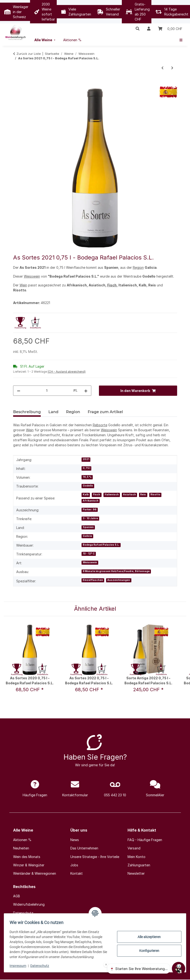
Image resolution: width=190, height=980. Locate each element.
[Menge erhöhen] (86, 391)
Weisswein (32, 276)
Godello (88, 486)
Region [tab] (73, 412)
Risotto (155, 495)
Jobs (74, 865)
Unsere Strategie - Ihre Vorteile (95, 857)
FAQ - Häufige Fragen (145, 840)
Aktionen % (22, 840)
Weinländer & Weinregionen (35, 873)
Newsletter (136, 873)
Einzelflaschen (93, 580)
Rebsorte (100, 425)
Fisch (112, 285)
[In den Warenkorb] (17, 83)
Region (138, 267)
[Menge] (47, 391)
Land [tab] (53, 412)
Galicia (87, 536)
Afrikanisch (91, 501)
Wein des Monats (27, 857)
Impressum (20, 966)
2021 (86, 459)
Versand (134, 848)
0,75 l (86, 468)
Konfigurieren (147, 951)
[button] (138, 29)
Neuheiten (21, 848)
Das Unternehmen (84, 848)
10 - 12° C (89, 554)
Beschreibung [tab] (27, 412)
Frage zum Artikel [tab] (105, 412)
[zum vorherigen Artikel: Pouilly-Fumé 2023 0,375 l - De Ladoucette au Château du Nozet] (162, 68)
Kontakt (77, 873)
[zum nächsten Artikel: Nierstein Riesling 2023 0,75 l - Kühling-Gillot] (172, 68)
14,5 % (87, 477)
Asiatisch (129, 495)
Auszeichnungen (119, 580)
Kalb (86, 495)
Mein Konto (136, 857)
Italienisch (112, 495)
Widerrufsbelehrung (29, 904)
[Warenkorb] (170, 29)
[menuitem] (45, 40)
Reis (143, 495)
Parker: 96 (90, 510)
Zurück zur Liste (29, 54)
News (75, 840)
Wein (23, 285)
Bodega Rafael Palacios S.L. (101, 545)
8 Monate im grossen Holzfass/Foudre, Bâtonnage (116, 571)
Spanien (88, 527)
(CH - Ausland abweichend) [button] (67, 372)
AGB (17, 896)
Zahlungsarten (139, 865)
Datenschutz (42, 966)
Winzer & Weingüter (29, 865)
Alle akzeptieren (147, 937)
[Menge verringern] (19, 391)
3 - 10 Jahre (90, 518)
